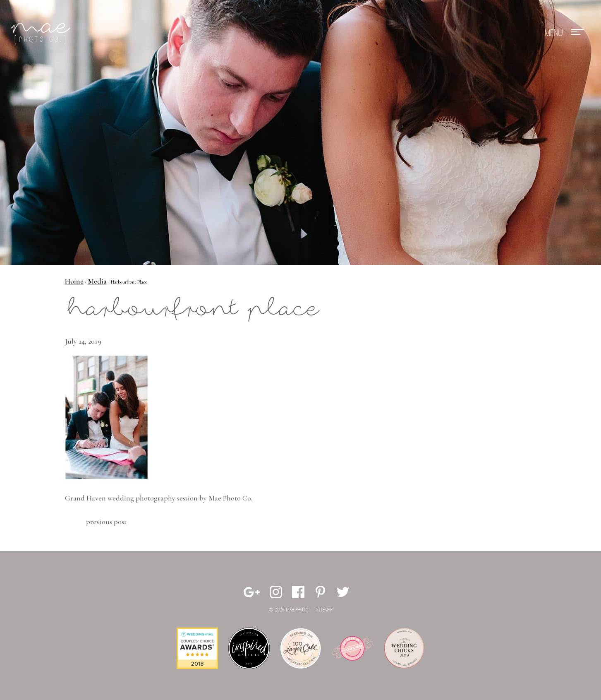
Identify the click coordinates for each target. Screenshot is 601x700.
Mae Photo (42, 33)
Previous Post (106, 522)
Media (97, 281)
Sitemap (324, 610)
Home (74, 281)
